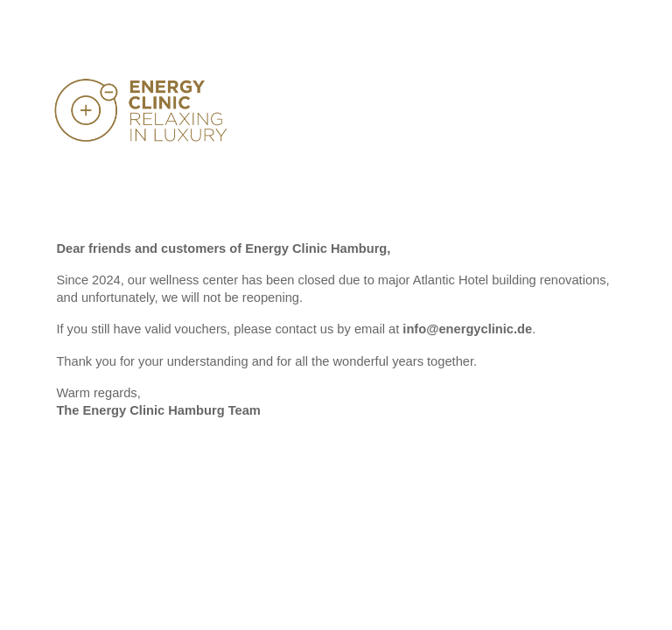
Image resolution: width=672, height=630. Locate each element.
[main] (336, 338)
